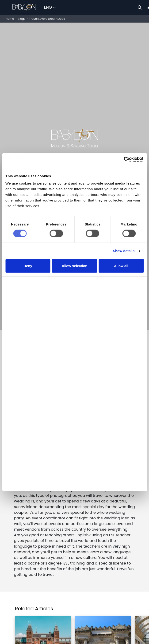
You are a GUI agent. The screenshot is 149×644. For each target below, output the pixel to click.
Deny (28, 275)
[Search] (140, 7)
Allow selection (74, 275)
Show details (124, 260)
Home (10, 19)
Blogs (22, 19)
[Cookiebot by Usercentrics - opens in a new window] (123, 168)
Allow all (121, 275)
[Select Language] (50, 8)
